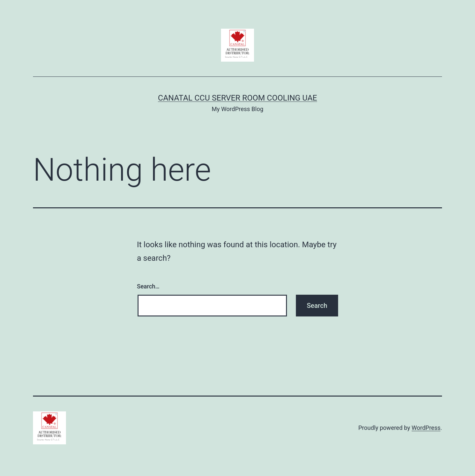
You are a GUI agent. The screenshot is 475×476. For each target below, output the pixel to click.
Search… (148, 286)
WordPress (426, 428)
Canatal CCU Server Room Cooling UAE (237, 98)
